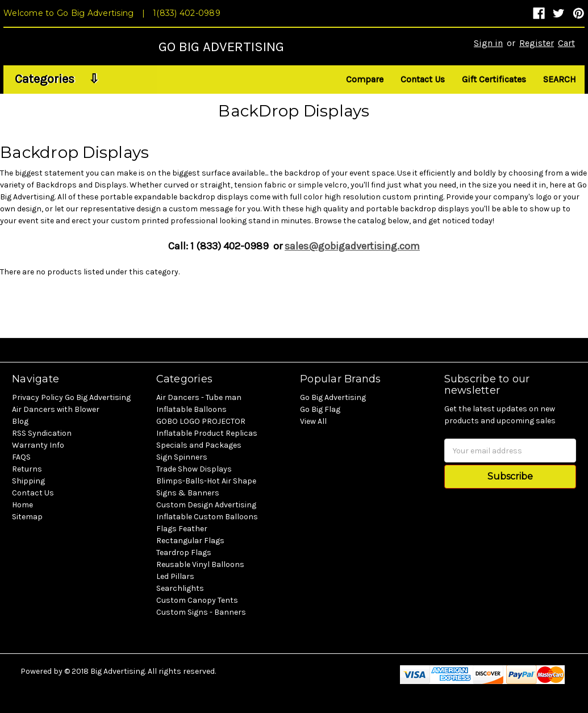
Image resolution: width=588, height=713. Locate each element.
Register (537, 43)
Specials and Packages (199, 445)
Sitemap (27, 517)
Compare (365, 79)
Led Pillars (175, 576)
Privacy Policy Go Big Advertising (71, 397)
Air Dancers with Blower (56, 409)
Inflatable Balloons (191, 409)
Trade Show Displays (194, 469)
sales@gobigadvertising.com (352, 246)
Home (22, 505)
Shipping (28, 481)
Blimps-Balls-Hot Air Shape (206, 481)
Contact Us (423, 79)
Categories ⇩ (57, 79)
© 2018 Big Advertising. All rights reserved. (140, 671)
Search (560, 79)
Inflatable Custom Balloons (207, 517)
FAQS (21, 457)
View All (313, 421)
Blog (20, 421)
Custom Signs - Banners (201, 612)
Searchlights (180, 588)
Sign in (488, 43)
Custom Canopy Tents (197, 600)
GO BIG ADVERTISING (221, 47)
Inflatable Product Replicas (207, 433)
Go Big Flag (320, 409)
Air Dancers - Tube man (199, 397)
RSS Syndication (42, 433)
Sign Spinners (182, 457)
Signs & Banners (188, 493)
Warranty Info (38, 445)
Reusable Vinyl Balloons (200, 564)
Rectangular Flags (190, 541)
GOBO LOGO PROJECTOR (201, 421)
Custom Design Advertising (206, 505)
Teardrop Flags (184, 553)
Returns (27, 469)
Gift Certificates (494, 79)
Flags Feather (182, 529)
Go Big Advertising (333, 397)
